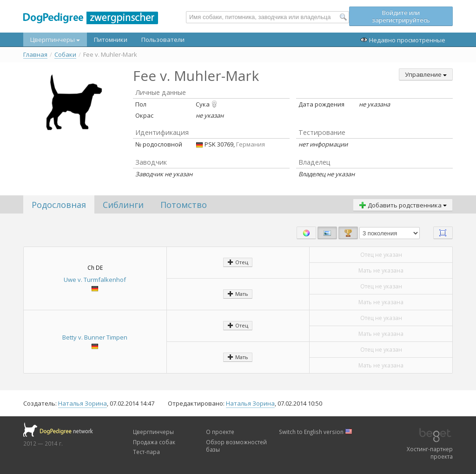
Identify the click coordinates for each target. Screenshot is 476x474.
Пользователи (163, 40)
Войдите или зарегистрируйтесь (401, 16)
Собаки (65, 55)
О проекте (220, 432)
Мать (238, 294)
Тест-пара (146, 452)
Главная (35, 55)
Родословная (59, 205)
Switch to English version (316, 432)
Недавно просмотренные (403, 40)
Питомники (111, 40)
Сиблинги (123, 205)
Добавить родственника (403, 205)
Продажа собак (154, 442)
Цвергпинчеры (55, 40)
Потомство (184, 205)
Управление (426, 74)
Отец (238, 262)
